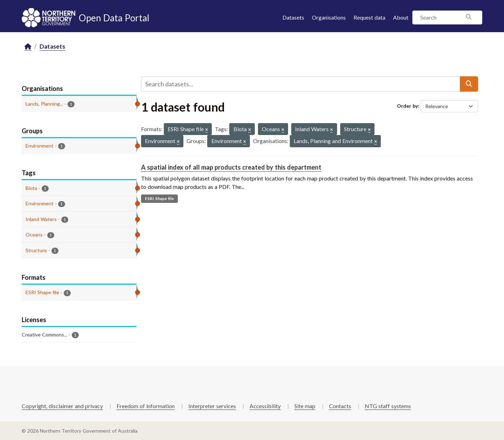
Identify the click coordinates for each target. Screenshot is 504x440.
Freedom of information (146, 406)
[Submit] (469, 84)
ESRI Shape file (159, 198)
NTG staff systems (388, 406)
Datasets (293, 17)
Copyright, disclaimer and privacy (62, 406)
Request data (369, 17)
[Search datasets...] (301, 84)
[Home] (28, 47)
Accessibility (265, 406)
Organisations (329, 17)
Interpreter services (212, 406)
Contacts (340, 406)
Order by (407, 106)
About (401, 17)
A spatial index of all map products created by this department (231, 167)
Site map (305, 406)
